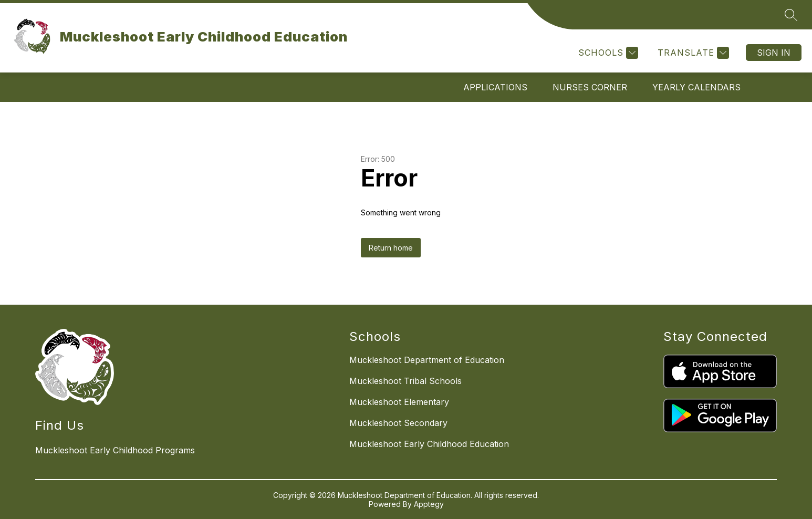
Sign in (774, 53)
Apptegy (429, 504)
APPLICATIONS (495, 87)
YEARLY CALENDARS (696, 87)
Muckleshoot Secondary (398, 423)
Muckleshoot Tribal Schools (405, 381)
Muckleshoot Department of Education (427, 360)
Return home (391, 248)
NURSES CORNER (590, 87)
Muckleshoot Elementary (399, 402)
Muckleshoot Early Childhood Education (429, 444)
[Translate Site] (692, 53)
